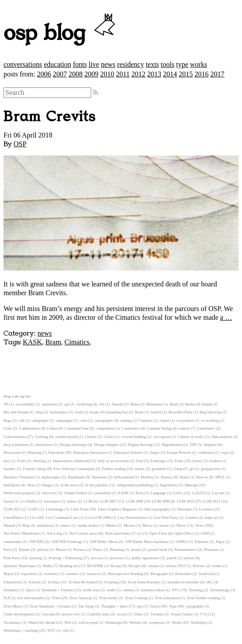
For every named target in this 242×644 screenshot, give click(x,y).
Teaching (196, 590)
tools (168, 64)
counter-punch (66, 437)
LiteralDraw (13, 517)
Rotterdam (183, 574)
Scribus (53, 582)
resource (73, 574)
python (189, 558)
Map (26, 525)
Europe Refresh (179, 452)
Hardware (99, 477)
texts (152, 64)
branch (156, 412)
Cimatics (77, 342)
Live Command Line (62, 517)
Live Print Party (166, 517)
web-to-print (88, 622)
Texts (56, 598)
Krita (139, 493)
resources (94, 574)
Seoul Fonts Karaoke (144, 582)
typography (195, 606)
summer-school (153, 590)
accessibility (25, 404)
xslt (66, 630)
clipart (164, 420)
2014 (170, 74)
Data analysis (222, 437)
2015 (186, 74)
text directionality (31, 598)
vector (122, 614)
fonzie (197, 461)
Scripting (111, 582)
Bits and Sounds (16, 412)
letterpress (52, 501)
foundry (10, 469)
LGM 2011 (212, 501)
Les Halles (28, 501)
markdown (45, 525)
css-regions (162, 437)
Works (177, 622)
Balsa (135, 404)
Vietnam (157, 614)
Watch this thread (41, 622)
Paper (220, 542)
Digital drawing (140, 445)
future (140, 469)
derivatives (44, 445)
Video (138, 614)
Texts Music (13, 606)
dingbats (210, 445)
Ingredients (169, 485)
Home (185, 477)
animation (49, 404)
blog (39, 412)
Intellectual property (19, 493)
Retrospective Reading (126, 574)
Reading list (68, 566)
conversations (23, 64)
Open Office (184, 533)
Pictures (79, 550)
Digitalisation (172, 445)
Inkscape (191, 485)
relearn (153, 566)
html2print (12, 485)
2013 (154, 74)
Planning (117, 550)
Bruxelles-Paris (180, 412)
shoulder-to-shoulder (183, 582)
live (94, 64)
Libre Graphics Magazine (117, 509)
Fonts (179, 461)
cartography (104, 420)
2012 (139, 74)
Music (181, 525)
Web (68, 622)
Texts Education (167, 598)
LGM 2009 (161, 501)
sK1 (210, 582)
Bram (53, 342)
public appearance (146, 558)
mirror (164, 525)
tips (140, 606)
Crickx (109, 437)
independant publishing (135, 485)
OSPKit (181, 542)
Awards (117, 404)
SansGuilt (206, 574)
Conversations (14, 437)
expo (225, 452)
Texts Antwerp (80, 598)
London (191, 517)
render (217, 566)
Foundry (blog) (35, 469)
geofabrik (159, 469)
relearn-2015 (176, 566)
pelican (43, 550)
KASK (32, 342)
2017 (217, 74)
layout (8, 501)
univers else (71, 614)
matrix (66, 525)
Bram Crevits (50, 117)
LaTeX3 (198, 493)
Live (33, 517)
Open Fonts (158, 533)
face (7, 461)
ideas (31, 485)
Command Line (77, 428)
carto (84, 420)
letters (72, 501)
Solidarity (11, 590)
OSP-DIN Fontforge (67, 542)
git (191, 469)
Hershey (147, 477)
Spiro (30, 590)
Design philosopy (73, 445)
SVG (176, 590)
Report (9, 574)
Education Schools (128, 452)
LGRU (33, 509)
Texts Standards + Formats (50, 606)
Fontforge (158, 461)
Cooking (41, 437)
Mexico (130, 525)
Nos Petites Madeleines (22, 533)
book (79, 412)
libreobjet (185, 509)
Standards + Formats (58, 590)
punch (172, 558)
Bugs (7, 420)
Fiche (21, 461)
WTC (51, 630)
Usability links (99, 614)
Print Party (12, 558)
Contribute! (206, 428)
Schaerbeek (12, 582)
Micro (147, 525)
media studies (88, 525)
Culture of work (190, 437)
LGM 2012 (12, 509)
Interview (50, 493)
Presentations (185, 550)
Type (173, 606)
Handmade (76, 477)
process (96, 558)
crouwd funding (134, 437)
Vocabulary (12, 622)
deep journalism (16, 445)
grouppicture (211, 469)
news (108, 64)
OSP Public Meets (104, 542)
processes (117, 558)
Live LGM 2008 (98, 517)
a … (226, 317)
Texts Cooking (136, 598)
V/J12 (205, 614)
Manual (9, 525)
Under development (19, 614)
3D (6, 404)
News (199, 525)
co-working (210, 420)
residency (130, 64)
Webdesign (113, 622)
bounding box (117, 412)
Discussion (12, 452)
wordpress (157, 622)
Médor (111, 525)
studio (111, 590)
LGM (88, 501)
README (95, 566)
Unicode (48, 614)
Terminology (220, 590)
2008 (75, 74)
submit (128, 590)
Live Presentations (132, 517)
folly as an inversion (114, 461)
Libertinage (55, 509)
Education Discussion (90, 452)
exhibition (206, 452)
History (167, 477)
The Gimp (86, 606)
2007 (60, 74)
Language (158, 493)
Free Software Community (74, 469)
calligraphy (40, 420)
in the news (69, 485)
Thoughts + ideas (114, 606)
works (198, 64)
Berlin (190, 404)
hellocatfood (124, 477)
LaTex (178, 493)
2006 (44, 74)
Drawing (34, 452)
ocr (140, 533)
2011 (123, 74)
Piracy (98, 550)
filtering (39, 461)
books (94, 412)
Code (8, 428)
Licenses (206, 509)
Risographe (159, 574)
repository (29, 574)
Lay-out (218, 493)
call (22, 420)
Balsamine (154, 404)
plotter (136, 550)
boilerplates (59, 412)
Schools (35, 582)
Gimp (178, 469)
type (182, 64)
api (67, 404)
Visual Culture (182, 614)
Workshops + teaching (21, 630)
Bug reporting (210, 412)
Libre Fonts (80, 509)
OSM (205, 533)
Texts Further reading (203, 598)
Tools (154, 606)
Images (48, 485)
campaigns (64, 420)
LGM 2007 (108, 501)
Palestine (202, 542)
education (57, 64)
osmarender (12, 542)
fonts (80, 64)
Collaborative (29, 428)
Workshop (199, 622)
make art (212, 517)
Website (135, 622)
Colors (52, 428)
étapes (155, 452)
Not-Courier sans (82, 533)
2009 (91, 74)
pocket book (158, 550)
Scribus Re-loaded (83, 582)
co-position (185, 420)
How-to (202, 477)
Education (56, 452)
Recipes (135, 566)
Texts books (108, 598)
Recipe (116, 566)
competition (105, 428)
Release (199, 566)
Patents (24, 550)
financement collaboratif (71, 461)
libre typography (157, 509)
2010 (107, 74)
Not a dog (55, 533)
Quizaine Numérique (20, 566)
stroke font (91, 590)
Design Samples (106, 445)
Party (8, 550)
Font (140, 461)
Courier (91, 437)
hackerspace (51, 477)
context (184, 428)
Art (102, 404)
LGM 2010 (185, 501)
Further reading (114, 469)
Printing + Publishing (65, 558)
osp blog (61, 33)
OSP (20, 144)
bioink (207, 404)
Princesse (212, 550)
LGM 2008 (134, 501)
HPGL (220, 477)
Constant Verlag (159, 428)
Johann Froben (75, 493)
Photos (61, 550)
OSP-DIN (37, 542)
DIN (193, 445)
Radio (48, 566)
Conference (130, 428)
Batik (174, 404)
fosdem (215, 461)
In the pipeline (97, 485)
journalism (103, 493)
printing (36, 558)
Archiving (84, 404)
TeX (7, 598)
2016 (202, 74)
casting (126, 420)
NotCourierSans (117, 533)
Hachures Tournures (19, 477)
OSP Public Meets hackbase (147, 542)
